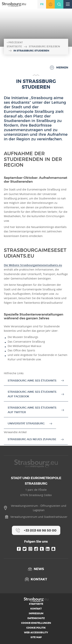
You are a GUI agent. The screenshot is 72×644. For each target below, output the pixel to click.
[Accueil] (14, 4)
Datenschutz (36, 618)
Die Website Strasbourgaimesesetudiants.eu (33, 265)
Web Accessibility (36, 633)
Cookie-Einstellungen (36, 623)
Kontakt (36, 609)
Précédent (16, 42)
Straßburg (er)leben (44, 46)
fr (42, 4)
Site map (36, 637)
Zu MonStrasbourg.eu (50, 4)
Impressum (36, 613)
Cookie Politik (36, 628)
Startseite (14, 46)
